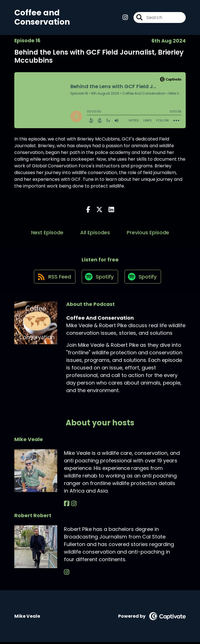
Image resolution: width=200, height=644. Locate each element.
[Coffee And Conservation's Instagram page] (125, 18)
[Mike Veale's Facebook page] (67, 506)
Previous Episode (148, 233)
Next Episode (47, 233)
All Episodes (95, 233)
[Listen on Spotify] (100, 279)
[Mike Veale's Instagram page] (73, 506)
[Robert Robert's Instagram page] (67, 574)
